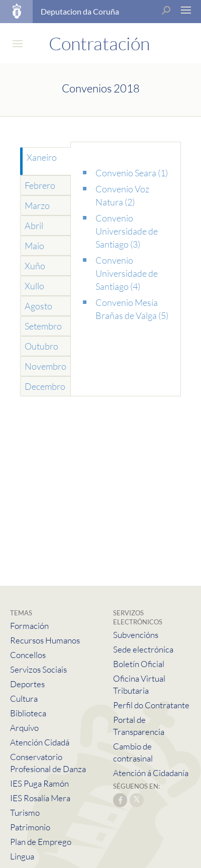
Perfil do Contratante (151, 705)
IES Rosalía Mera (40, 798)
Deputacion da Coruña (80, 11)
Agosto (38, 306)
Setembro (43, 326)
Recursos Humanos (45, 640)
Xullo (34, 286)
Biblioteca (28, 713)
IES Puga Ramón (39, 783)
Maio (34, 246)
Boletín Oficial (139, 664)
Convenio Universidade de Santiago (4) (127, 273)
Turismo (25, 812)
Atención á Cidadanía (151, 773)
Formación (29, 626)
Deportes (27, 684)
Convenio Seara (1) (132, 173)
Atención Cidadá (40, 742)
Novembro (45, 366)
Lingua (22, 856)
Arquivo (24, 728)
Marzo (37, 205)
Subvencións (136, 635)
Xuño (35, 266)
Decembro (45, 386)
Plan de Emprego (41, 842)
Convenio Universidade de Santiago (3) (127, 231)
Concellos (28, 655)
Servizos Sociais (38, 669)
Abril (34, 226)
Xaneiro (42, 157)
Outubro (41, 346)
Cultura (24, 698)
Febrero (40, 185)
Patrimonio (30, 827)
